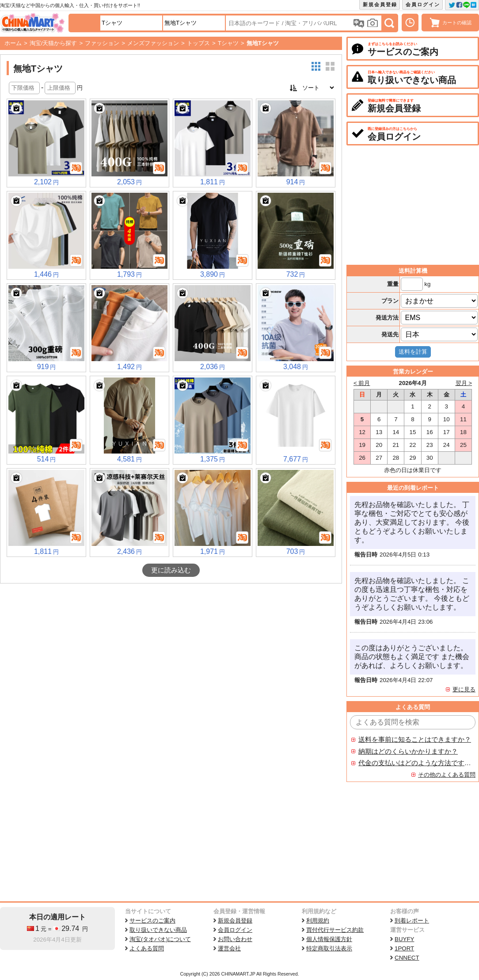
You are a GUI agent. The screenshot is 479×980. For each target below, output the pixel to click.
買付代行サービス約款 (335, 930)
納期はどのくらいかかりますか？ (408, 751)
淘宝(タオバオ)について (160, 939)
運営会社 (229, 948)
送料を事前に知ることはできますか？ (415, 740)
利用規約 (318, 921)
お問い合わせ (235, 939)
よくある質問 (147, 948)
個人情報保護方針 (329, 939)
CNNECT (407, 958)
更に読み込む (171, 570)
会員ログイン (423, 4)
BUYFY (404, 939)
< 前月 (362, 383)
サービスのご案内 (152, 921)
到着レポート (412, 921)
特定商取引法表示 (329, 948)
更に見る (464, 689)
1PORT (404, 948)
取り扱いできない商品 (158, 930)
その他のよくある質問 (447, 775)
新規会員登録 (380, 4)
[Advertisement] (171, 650)
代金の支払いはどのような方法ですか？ (415, 763)
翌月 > (464, 383)
